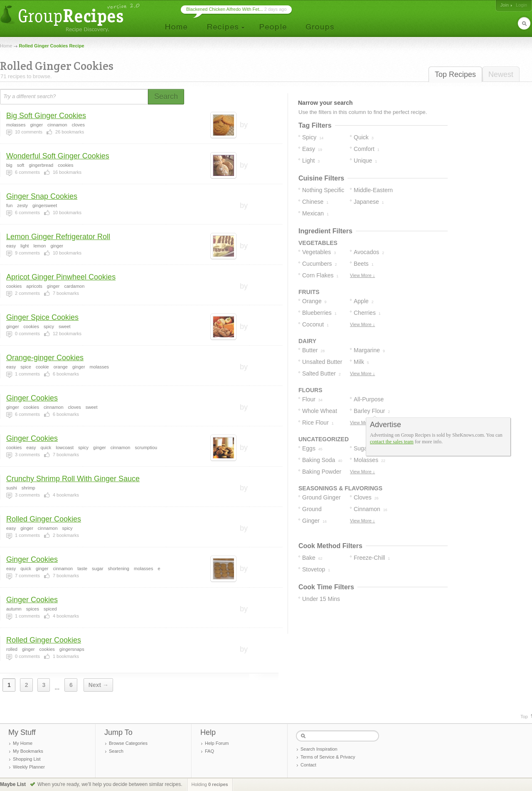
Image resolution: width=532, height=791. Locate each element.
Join (505, 5)
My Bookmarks (28, 751)
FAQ (209, 751)
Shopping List (27, 759)
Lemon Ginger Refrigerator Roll (58, 237)
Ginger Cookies (32, 398)
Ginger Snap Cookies (42, 196)
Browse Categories (128, 743)
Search (116, 751)
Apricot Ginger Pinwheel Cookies (61, 277)
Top (524, 717)
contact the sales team (392, 442)
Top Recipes (455, 74)
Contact (308, 765)
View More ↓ (362, 275)
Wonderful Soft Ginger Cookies (58, 156)
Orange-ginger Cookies (45, 358)
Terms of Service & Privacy (328, 757)
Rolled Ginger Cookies (44, 519)
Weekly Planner (29, 767)
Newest (501, 74)
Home (6, 46)
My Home (23, 743)
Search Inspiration (319, 749)
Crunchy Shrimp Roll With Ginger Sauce (73, 479)
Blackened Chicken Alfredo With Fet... (225, 9)
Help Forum (217, 743)
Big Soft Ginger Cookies (46, 116)
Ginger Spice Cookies (42, 317)
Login (521, 5)
